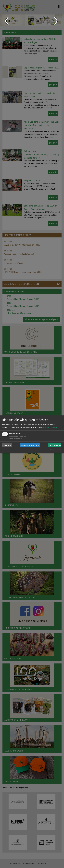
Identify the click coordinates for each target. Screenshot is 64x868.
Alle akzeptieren (55, 445)
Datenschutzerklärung (50, 427)
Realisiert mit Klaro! (56, 450)
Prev (6, 21)
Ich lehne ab (7, 445)
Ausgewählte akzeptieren (30, 445)
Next (56, 21)
